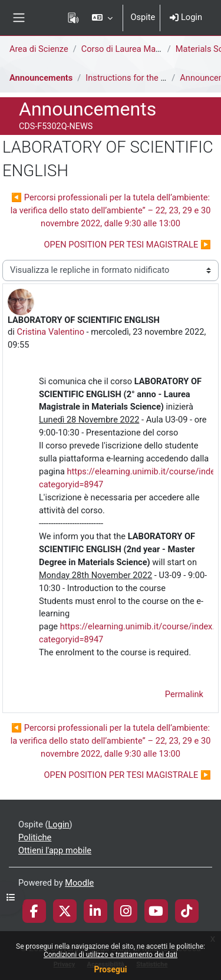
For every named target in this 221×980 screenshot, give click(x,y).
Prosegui (110, 969)
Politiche (35, 837)
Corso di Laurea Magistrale (133, 49)
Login (186, 17)
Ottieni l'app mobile (55, 850)
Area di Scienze (39, 49)
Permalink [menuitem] (184, 694)
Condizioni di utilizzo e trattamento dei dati (111, 955)
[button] (102, 18)
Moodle (79, 883)
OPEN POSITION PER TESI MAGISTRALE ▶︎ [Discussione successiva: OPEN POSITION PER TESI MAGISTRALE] (128, 245)
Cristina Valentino (50, 332)
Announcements (41, 78)
